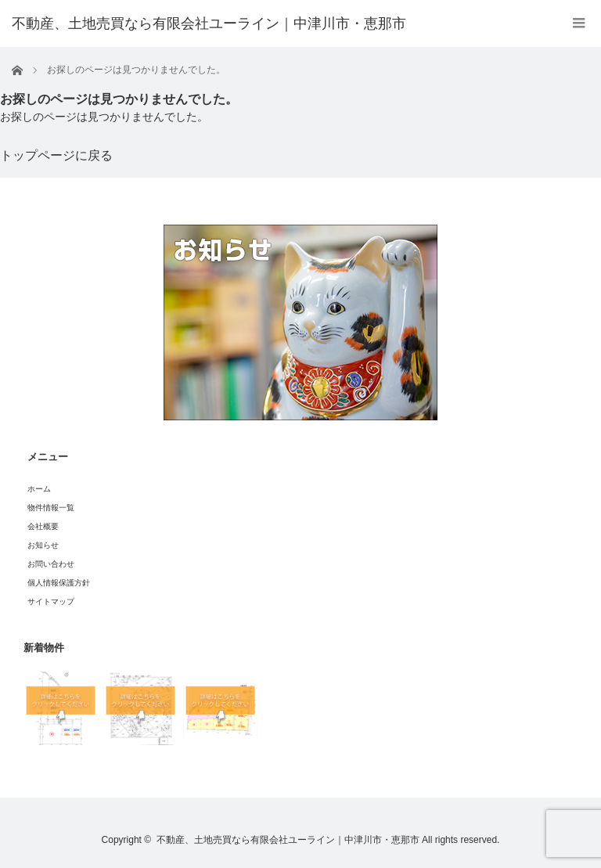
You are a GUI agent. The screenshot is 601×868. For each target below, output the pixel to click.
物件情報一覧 (51, 508)
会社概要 (43, 526)
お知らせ (43, 545)
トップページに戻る (56, 155)
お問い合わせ (51, 564)
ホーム (39, 489)
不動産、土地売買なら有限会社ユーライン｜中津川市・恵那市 (288, 840)
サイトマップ (51, 601)
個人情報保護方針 (59, 583)
